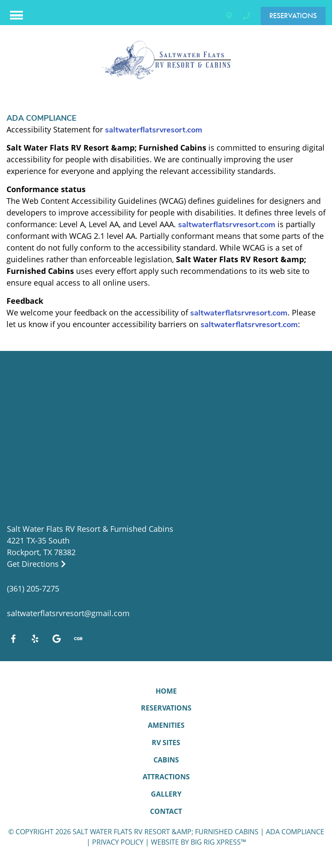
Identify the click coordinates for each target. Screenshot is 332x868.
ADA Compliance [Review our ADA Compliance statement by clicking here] (295, 832)
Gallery (166, 794)
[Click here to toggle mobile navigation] (16, 15)
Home (166, 691)
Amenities (166, 725)
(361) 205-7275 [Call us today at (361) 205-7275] (33, 588)
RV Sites (166, 743)
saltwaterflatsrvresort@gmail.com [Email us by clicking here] (68, 613)
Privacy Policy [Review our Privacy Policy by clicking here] (118, 842)
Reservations (293, 16)
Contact (166, 811)
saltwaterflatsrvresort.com (154, 130)
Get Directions (36, 564)
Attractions (166, 777)
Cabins (166, 760)
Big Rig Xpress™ (218, 842)
